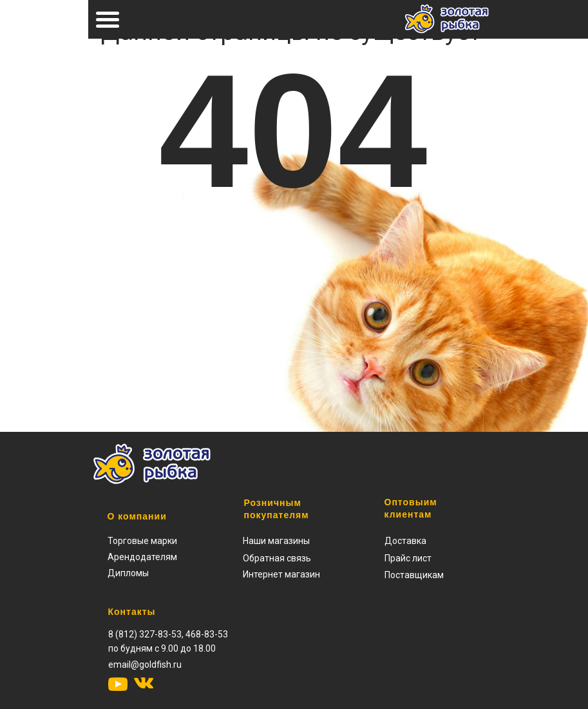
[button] (408, 558)
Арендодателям (142, 557)
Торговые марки (142, 541)
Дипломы (128, 573)
